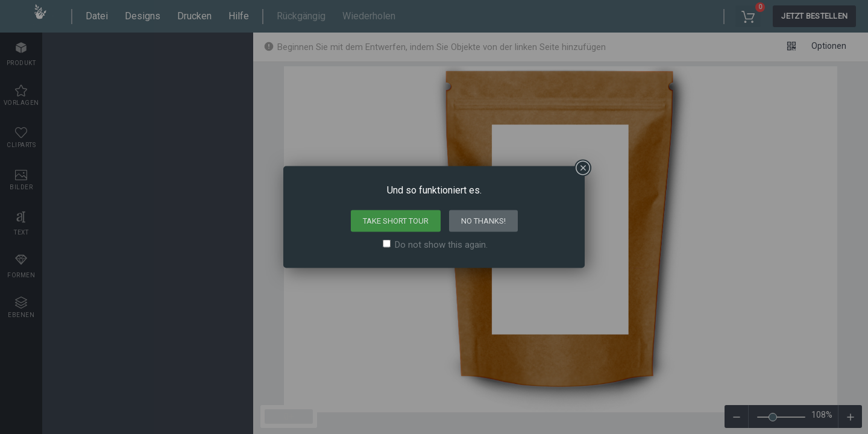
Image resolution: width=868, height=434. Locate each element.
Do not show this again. (441, 245)
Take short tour (396, 221)
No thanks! (483, 221)
